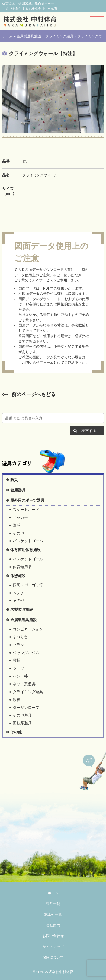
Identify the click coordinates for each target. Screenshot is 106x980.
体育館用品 (22, 567)
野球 (17, 525)
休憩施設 (18, 576)
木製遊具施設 (22, 610)
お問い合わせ (53, 936)
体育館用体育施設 (25, 550)
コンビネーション (28, 629)
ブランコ (20, 645)
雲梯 (17, 660)
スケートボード (26, 510)
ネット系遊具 (24, 684)
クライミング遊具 (59, 36)
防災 (14, 480)
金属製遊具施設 (29, 36)
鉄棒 (17, 700)
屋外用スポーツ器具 (27, 500)
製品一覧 (53, 904)
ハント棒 (20, 676)
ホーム (7, 36)
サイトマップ (53, 947)
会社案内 (53, 925)
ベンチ (18, 593)
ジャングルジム (26, 653)
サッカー (20, 517)
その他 (18, 533)
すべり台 (20, 637)
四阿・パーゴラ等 (28, 585)
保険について (53, 957)
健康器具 (18, 490)
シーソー (20, 668)
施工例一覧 (53, 914)
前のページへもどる (34, 394)
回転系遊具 (22, 723)
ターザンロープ (26, 708)
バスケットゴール (28, 541)
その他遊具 (22, 715)
